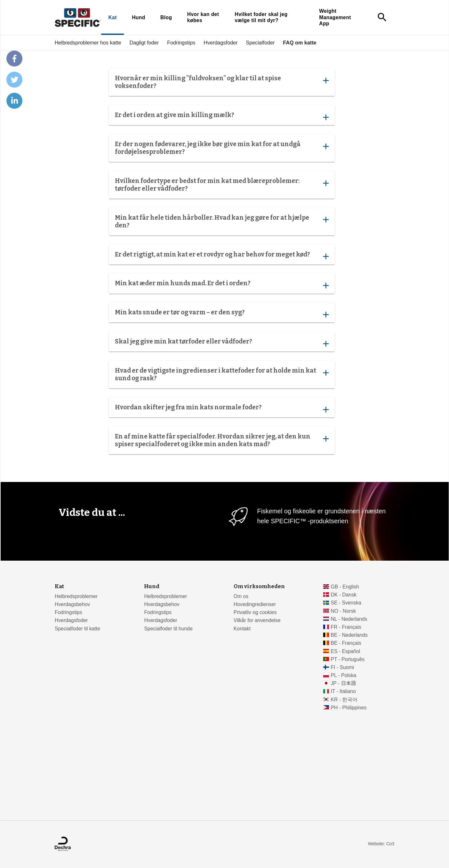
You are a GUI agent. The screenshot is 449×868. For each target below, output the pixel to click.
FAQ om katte (300, 43)
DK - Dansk (344, 595)
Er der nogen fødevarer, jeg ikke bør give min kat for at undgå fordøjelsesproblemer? (222, 148)
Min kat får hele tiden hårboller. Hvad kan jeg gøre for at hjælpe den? (222, 221)
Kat (112, 17)
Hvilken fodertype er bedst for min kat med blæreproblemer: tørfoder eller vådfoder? (222, 184)
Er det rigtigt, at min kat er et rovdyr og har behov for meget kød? (222, 256)
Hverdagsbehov (72, 604)
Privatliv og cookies (255, 612)
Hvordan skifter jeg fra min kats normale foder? (222, 409)
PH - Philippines (349, 708)
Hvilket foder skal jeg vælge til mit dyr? (261, 17)
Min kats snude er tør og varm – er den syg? (222, 314)
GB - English (345, 587)
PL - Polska (343, 675)
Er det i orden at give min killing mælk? (222, 117)
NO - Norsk (343, 611)
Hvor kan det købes (203, 17)
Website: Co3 (381, 844)
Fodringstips (181, 43)
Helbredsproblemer (76, 596)
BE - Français (346, 643)
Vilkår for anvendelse (257, 620)
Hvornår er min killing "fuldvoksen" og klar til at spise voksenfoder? (222, 82)
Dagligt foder (144, 43)
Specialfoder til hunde (168, 629)
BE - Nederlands (349, 635)
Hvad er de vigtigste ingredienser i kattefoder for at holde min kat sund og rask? (222, 374)
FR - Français (346, 627)
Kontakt (242, 629)
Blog (166, 17)
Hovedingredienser (255, 604)
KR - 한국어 (344, 700)
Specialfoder (260, 43)
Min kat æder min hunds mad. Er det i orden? (222, 285)
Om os (241, 596)
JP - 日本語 (343, 683)
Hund (139, 17)
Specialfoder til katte (77, 629)
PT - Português (348, 659)
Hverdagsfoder (220, 43)
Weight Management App (335, 17)
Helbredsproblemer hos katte (88, 43)
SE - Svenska (346, 603)
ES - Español (345, 651)
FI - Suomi (342, 667)
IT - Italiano (343, 691)
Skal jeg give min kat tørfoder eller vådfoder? (222, 343)
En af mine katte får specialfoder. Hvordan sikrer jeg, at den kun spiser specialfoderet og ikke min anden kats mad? (222, 440)
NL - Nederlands (349, 619)
